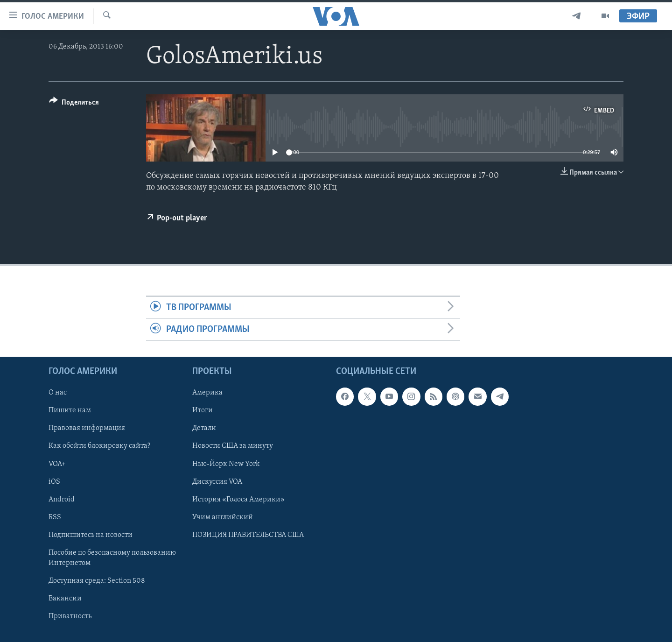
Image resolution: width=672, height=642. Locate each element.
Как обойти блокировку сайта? (99, 446)
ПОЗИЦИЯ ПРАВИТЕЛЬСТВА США (248, 535)
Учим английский (223, 517)
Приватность (70, 616)
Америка (207, 393)
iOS (54, 482)
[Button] (74, 104)
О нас (58, 393)
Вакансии (65, 599)
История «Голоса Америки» (238, 500)
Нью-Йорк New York (226, 464)
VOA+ (57, 464)
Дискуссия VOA (217, 482)
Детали (204, 429)
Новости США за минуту (233, 446)
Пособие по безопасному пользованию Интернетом (112, 558)
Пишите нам (70, 411)
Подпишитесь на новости (91, 535)
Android (62, 500)
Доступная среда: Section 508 (97, 581)
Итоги (203, 411)
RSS (55, 517)
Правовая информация (87, 429)
